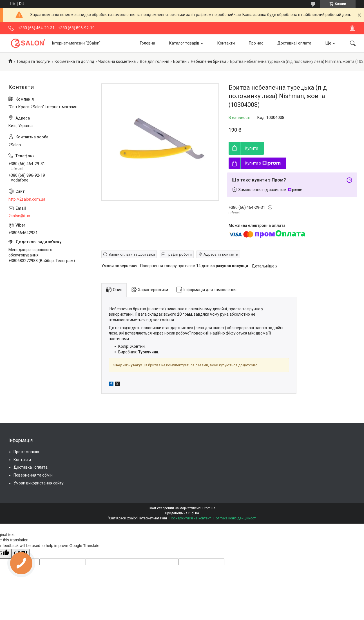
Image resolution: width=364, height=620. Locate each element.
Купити (252, 148)
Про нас (256, 43)
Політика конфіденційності (235, 518)
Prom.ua (209, 508)
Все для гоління (155, 61)
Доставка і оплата (294, 43)
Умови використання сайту (39, 483)
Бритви (180, 61)
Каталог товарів (184, 43)
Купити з (263, 163)
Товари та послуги (33, 61)
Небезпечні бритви (208, 61)
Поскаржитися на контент (190, 518)
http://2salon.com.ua (27, 199)
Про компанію (26, 452)
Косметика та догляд (74, 61)
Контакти (226, 43)
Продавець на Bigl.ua (182, 513)
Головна (148, 43)
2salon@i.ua (19, 216)
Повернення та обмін (33, 475)
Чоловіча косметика (117, 61)
